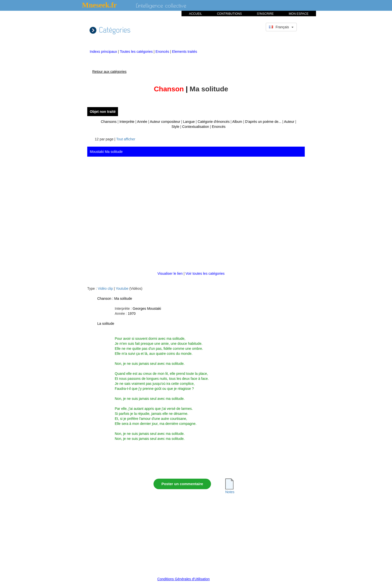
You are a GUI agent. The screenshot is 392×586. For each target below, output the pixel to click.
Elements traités (184, 52)
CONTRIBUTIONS (229, 14)
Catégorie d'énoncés (213, 122)
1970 (132, 314)
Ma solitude (123, 299)
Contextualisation (196, 127)
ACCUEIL (195, 14)
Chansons (109, 122)
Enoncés (163, 52)
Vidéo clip (105, 288)
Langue (189, 122)
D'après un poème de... (263, 122)
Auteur (289, 122)
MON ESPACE (299, 14)
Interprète (127, 122)
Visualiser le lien (171, 273)
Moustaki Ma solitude (106, 152)
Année (142, 122)
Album (237, 122)
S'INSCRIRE (265, 14)
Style (175, 127)
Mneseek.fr (99, 5)
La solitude (106, 324)
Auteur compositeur (165, 122)
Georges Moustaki (147, 309)
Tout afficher (126, 139)
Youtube (122, 288)
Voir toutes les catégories (205, 273)
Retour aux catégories (109, 72)
